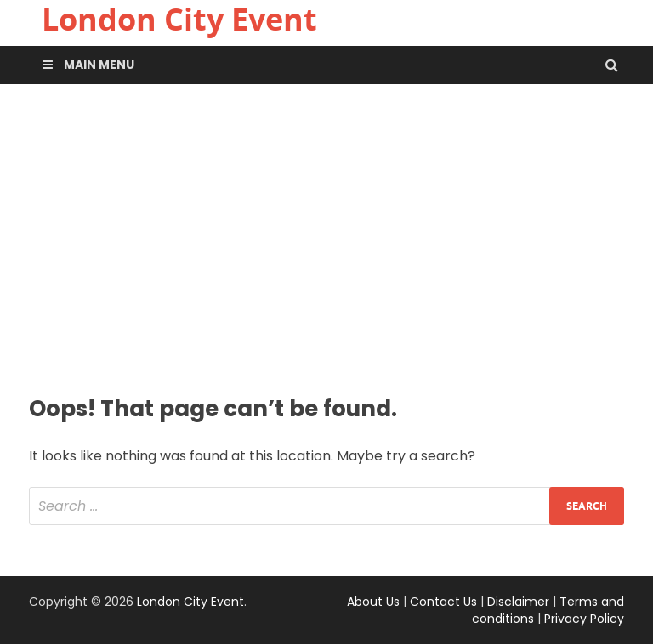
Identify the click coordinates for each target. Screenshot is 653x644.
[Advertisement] (326, 237)
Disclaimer (518, 602)
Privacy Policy (584, 619)
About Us (373, 602)
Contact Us (443, 602)
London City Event (190, 602)
